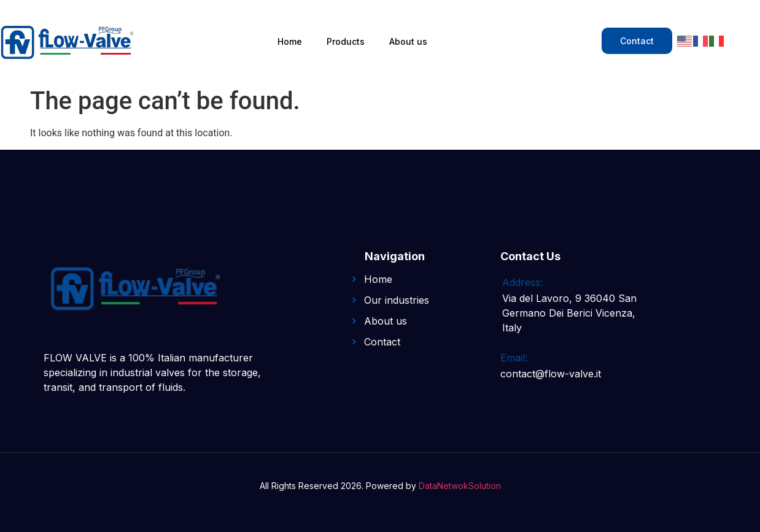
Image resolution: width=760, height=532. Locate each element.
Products (346, 41)
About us (408, 41)
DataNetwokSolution (460, 486)
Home (290, 41)
